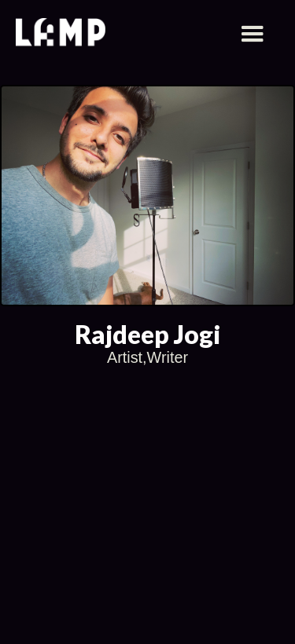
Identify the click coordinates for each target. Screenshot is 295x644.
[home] (61, 34)
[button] (253, 35)
